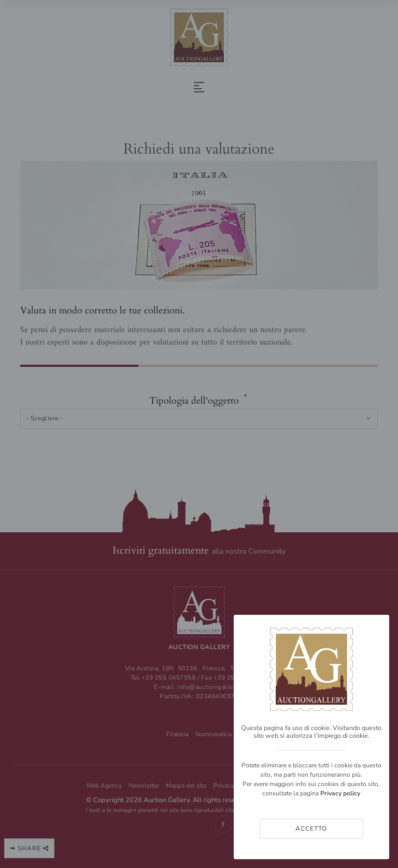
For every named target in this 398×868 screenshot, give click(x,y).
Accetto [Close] (311, 829)
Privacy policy (340, 793)
